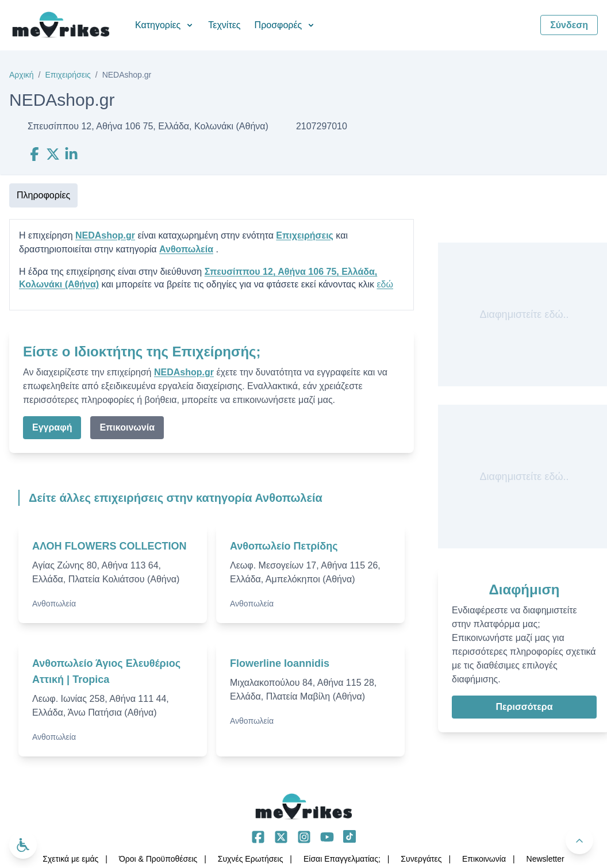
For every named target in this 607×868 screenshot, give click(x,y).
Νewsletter (545, 859)
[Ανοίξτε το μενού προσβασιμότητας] (23, 845)
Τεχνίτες (224, 25)
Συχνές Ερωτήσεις (251, 859)
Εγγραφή (52, 427)
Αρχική (22, 75)
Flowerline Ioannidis (280, 663)
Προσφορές (285, 25)
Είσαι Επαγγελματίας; (342, 859)
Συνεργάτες (421, 859)
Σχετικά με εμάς (70, 859)
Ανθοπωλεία (186, 249)
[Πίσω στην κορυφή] (579, 840)
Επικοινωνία (127, 427)
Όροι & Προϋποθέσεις (158, 859)
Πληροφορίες (43, 195)
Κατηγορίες (165, 25)
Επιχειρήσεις (68, 75)
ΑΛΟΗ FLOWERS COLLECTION (110, 546)
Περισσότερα (524, 707)
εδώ (385, 284)
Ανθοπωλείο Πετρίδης (284, 546)
